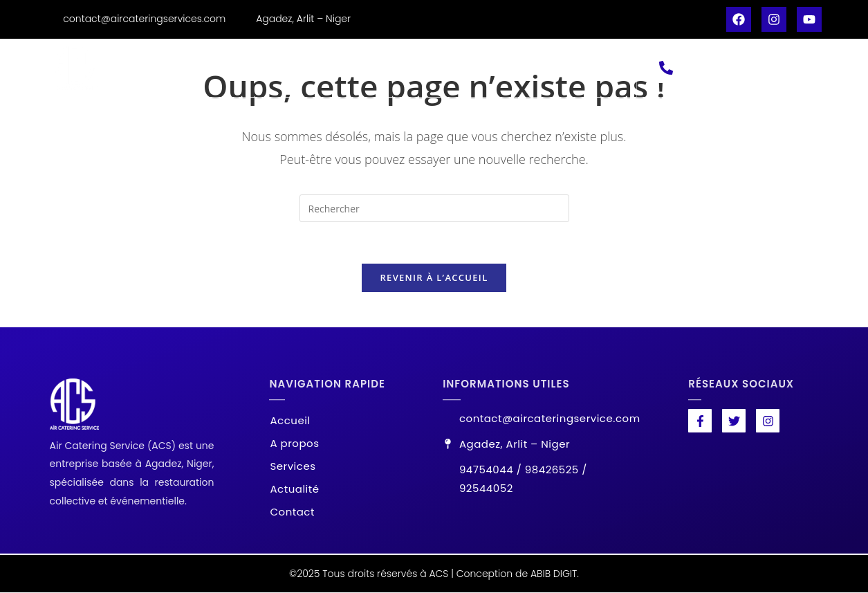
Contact (533, 67)
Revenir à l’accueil (434, 278)
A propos (295, 67)
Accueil (219, 67)
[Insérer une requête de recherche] (434, 208)
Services (374, 67)
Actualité (454, 67)
